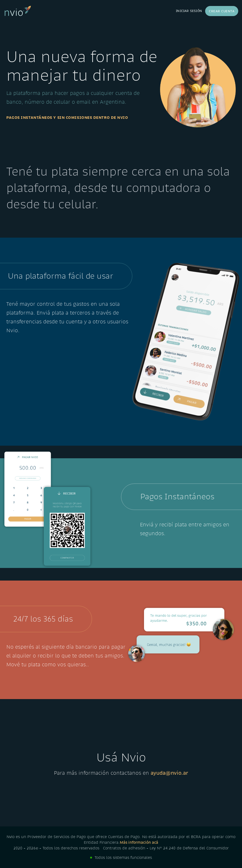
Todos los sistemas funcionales (123, 857)
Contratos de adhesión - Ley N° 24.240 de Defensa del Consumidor (166, 848)
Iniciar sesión (189, 11)
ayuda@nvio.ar (169, 773)
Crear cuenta (222, 11)
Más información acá (139, 842)
